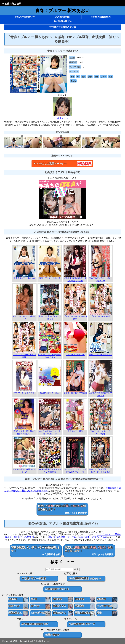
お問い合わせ (52, 635)
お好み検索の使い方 (25, 17)
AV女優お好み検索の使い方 (62, 27)
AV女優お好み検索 (11, 4)
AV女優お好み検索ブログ (35, 624)
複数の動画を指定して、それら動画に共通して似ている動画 (77, 537)
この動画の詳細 (63, 17)
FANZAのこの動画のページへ (50, 164)
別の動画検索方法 (63, 21)
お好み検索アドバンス (57, 589)
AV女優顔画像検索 (85, 578)
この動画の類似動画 (101, 17)
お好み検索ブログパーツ (82, 624)
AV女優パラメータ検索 (34, 578)
